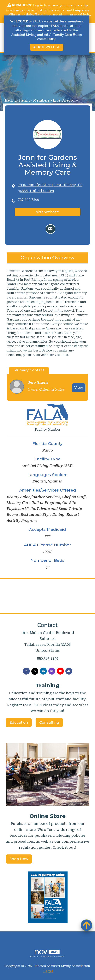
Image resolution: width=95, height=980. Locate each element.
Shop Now (19, 859)
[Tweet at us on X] (35, 671)
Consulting (49, 723)
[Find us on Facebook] (26, 671)
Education (19, 723)
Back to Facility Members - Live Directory (40, 100)
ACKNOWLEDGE (47, 47)
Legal (48, 971)
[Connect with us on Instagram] (52, 671)
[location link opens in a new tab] (51, 188)
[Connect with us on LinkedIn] (43, 671)
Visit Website (47, 212)
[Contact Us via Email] (69, 671)
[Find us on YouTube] (60, 671)
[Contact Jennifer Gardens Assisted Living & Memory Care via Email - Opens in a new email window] (50, 229)
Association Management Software (47, 953)
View (79, 388)
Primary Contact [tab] (29, 370)
